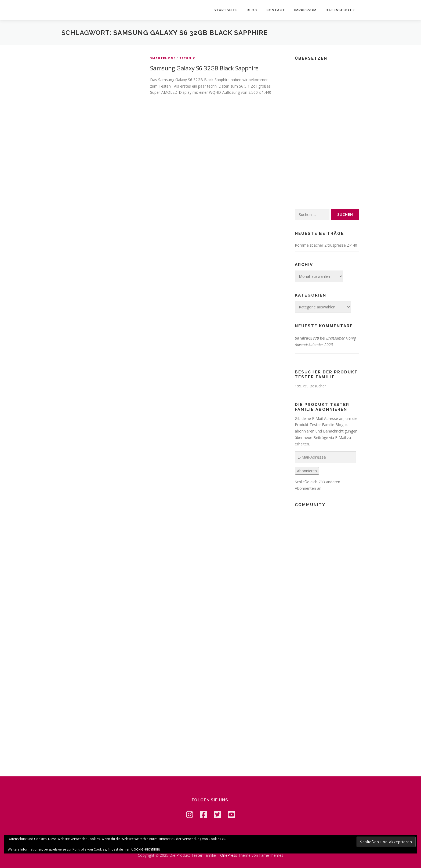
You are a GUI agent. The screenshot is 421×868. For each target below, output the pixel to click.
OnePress (229, 855)
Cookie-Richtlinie (146, 849)
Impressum (305, 10)
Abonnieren (307, 471)
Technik (187, 58)
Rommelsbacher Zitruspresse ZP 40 (326, 245)
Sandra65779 (307, 338)
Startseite (226, 10)
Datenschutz (340, 10)
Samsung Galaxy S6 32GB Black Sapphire (204, 68)
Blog (252, 10)
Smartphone (163, 58)
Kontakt (276, 10)
